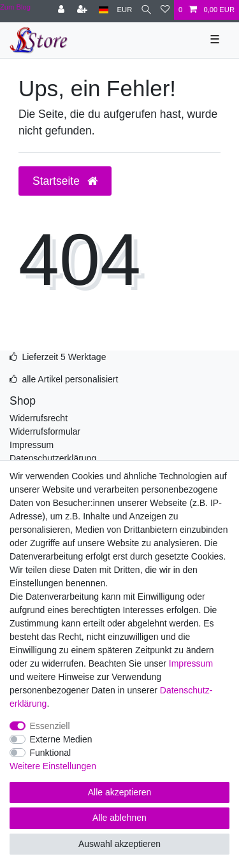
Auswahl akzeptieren (119, 844)
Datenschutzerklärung (53, 458)
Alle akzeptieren (120, 792)
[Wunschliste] (165, 10)
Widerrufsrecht (39, 418)
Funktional (51, 753)
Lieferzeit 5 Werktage (64, 357)
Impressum (32, 445)
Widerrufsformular (45, 431)
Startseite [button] (65, 181)
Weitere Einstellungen (53, 766)
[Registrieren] (83, 10)
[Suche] (146, 10)
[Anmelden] (62, 10)
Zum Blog (15, 7)
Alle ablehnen (119, 818)
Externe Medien (61, 739)
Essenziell (50, 726)
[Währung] (125, 10)
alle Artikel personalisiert (70, 379)
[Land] (104, 10)
